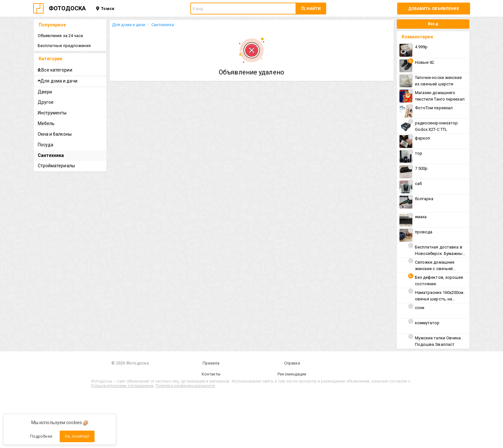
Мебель (46, 123)
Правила (211, 363)
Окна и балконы (55, 134)
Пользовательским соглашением (122, 386)
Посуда (46, 145)
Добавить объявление (434, 9)
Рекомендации (292, 374)
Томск (105, 9)
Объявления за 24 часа (60, 36)
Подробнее (41, 436)
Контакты (211, 374)
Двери (45, 92)
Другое (46, 102)
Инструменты (52, 113)
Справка (292, 363)
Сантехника (163, 25)
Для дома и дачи (129, 25)
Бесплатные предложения (64, 46)
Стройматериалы (56, 166)
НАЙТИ (311, 9)
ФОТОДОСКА (67, 8)
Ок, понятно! (77, 436)
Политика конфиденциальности (185, 386)
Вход (433, 24)
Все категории (55, 70)
